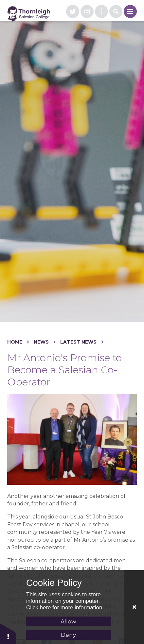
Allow (68, 621)
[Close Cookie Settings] (134, 607)
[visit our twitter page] (73, 11)
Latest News (78, 342)
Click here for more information (64, 608)
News (41, 342)
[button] (8, 633)
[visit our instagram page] (87, 11)
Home (15, 342)
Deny (68, 635)
